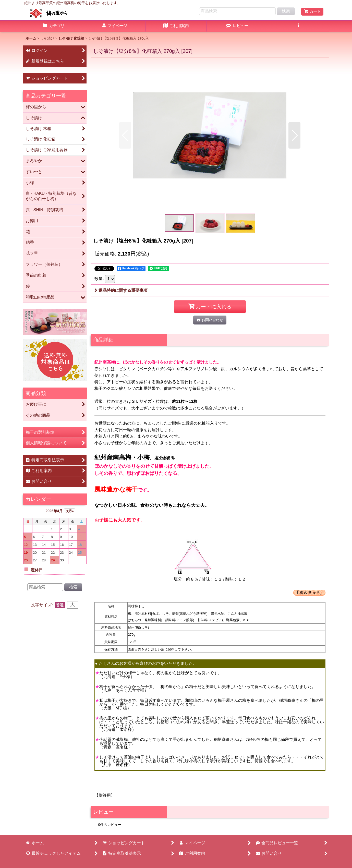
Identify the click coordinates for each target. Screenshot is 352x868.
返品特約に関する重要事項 (121, 290)
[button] (299, 26)
